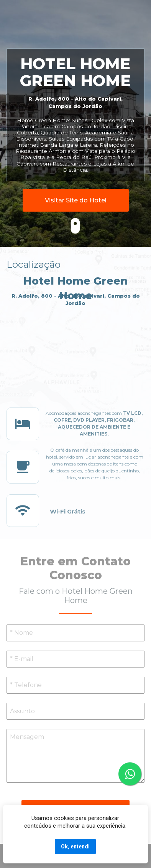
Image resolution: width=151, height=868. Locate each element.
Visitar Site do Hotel (76, 200)
